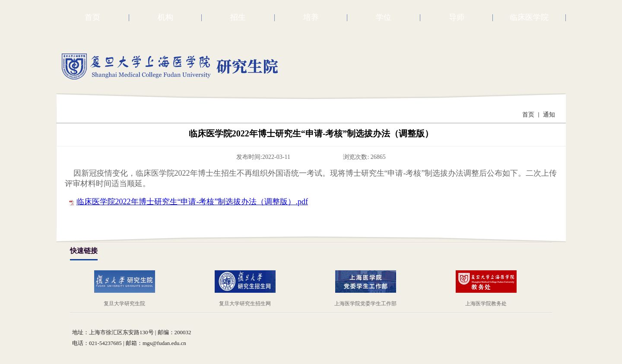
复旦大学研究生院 (124, 304)
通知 (549, 115)
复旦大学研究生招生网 (245, 304)
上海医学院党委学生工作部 (365, 304)
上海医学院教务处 (486, 304)
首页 (528, 115)
